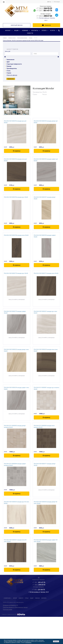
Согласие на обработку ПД (10, 605)
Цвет (8, 62)
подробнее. (28, 642)
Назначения (10, 60)
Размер (9, 66)
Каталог (8, 30)
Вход (49, 2)
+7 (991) (44, 10)
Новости (30, 33)
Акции (16, 30)
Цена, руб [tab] (8, 51)
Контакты (35, 30)
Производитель (12, 68)
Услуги (52, 30)
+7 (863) (44, 8)
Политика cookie (8, 609)
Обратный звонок (17, 25)
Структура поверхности (14, 64)
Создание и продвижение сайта (13, 614)
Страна (9, 73)
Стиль (9, 71)
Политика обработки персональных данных (15, 607)
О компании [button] (8, 598)
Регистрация (57, 2)
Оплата (44, 30)
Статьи (27, 598)
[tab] (32, 46)
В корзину (17, 151)
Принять (56, 641)
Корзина (46, 25)
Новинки (25, 30)
